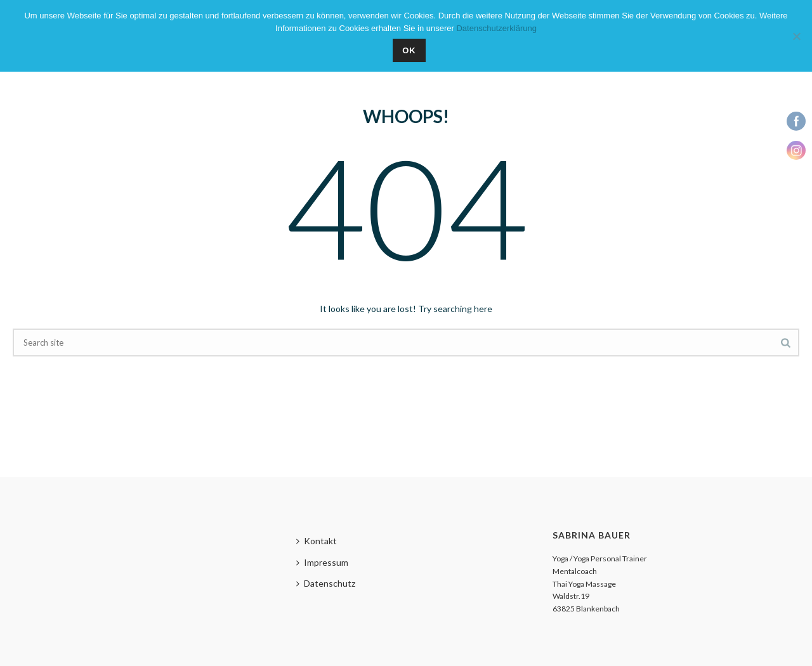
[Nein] (796, 36)
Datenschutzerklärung (496, 28)
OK (409, 50)
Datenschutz (326, 583)
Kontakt (317, 541)
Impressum (322, 562)
